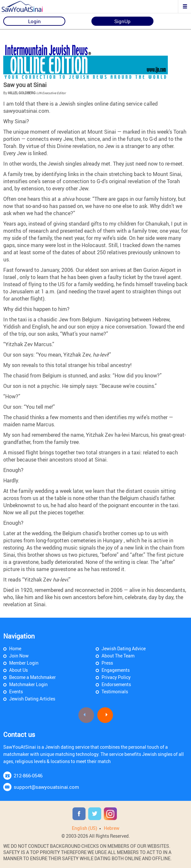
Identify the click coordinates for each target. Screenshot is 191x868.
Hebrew (112, 828)
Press (107, 663)
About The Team (118, 656)
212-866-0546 (28, 775)
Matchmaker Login (28, 684)
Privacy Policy (116, 677)
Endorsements (116, 684)
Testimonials (115, 691)
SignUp (122, 21)
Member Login (24, 663)
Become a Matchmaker (32, 677)
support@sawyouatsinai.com (46, 787)
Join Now (19, 656)
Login (34, 21)
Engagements (116, 670)
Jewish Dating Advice (124, 648)
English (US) (85, 828)
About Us (18, 670)
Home (15, 648)
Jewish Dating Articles (32, 699)
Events (16, 691)
